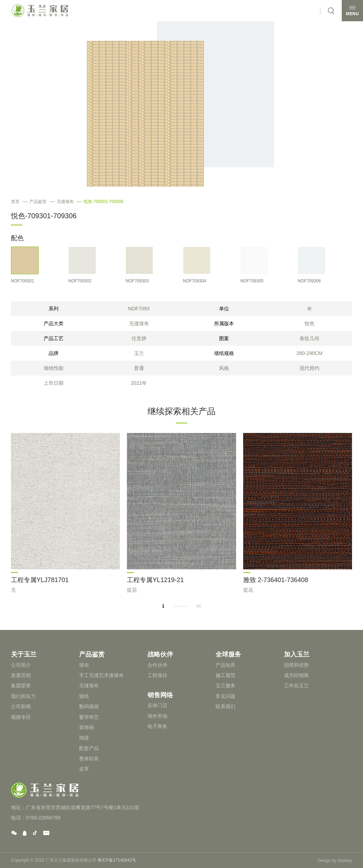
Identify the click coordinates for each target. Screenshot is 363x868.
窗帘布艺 (89, 716)
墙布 (84, 664)
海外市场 (157, 715)
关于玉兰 (24, 654)
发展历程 (21, 675)
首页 (15, 202)
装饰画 (86, 727)
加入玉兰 (297, 654)
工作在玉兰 (296, 685)
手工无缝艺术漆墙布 (101, 675)
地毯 (84, 737)
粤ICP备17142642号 (117, 860)
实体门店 (157, 704)
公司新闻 (21, 706)
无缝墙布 (62, 202)
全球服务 (228, 654)
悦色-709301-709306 (100, 202)
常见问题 (225, 695)
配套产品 (89, 748)
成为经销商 (296, 675)
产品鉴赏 (35, 202)
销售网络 (160, 694)
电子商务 (157, 725)
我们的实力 (23, 695)
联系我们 (225, 706)
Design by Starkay (335, 860)
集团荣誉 (21, 685)
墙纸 (84, 695)
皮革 (84, 768)
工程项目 (157, 675)
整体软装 (89, 758)
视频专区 (21, 716)
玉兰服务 (225, 685)
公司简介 (21, 664)
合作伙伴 (157, 664)
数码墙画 (89, 706)
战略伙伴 (160, 654)
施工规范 (225, 675)
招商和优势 (296, 664)
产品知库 (225, 664)
